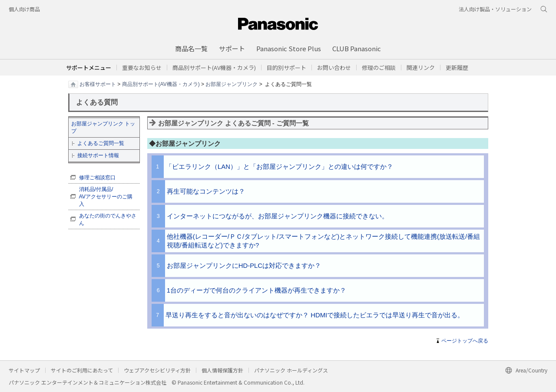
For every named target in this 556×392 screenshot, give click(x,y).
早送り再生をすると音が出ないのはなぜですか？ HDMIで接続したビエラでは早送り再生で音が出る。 (315, 315)
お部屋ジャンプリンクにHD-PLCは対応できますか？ (244, 266)
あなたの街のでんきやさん (108, 219)
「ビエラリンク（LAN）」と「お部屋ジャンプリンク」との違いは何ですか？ (279, 167)
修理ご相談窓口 (97, 178)
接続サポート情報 (98, 155)
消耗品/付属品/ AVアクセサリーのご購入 (106, 197)
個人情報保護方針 (222, 370)
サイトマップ (24, 370)
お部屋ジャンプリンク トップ (103, 127)
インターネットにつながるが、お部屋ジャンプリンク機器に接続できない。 (278, 216)
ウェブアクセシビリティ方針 (157, 370)
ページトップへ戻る (465, 341)
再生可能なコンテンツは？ (206, 191)
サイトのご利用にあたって (82, 370)
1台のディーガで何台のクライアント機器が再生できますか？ (256, 290)
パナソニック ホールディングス (291, 370)
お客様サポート (98, 84)
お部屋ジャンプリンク (232, 84)
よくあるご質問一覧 (101, 143)
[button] (286, 68)
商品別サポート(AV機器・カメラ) (161, 84)
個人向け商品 (24, 9)
